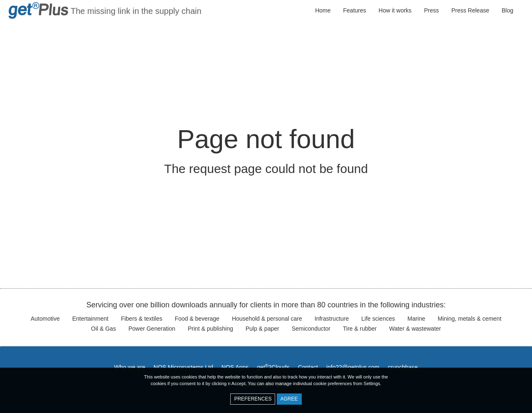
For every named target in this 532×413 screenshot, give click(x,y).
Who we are (130, 367)
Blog (507, 10)
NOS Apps (235, 367)
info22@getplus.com (353, 367)
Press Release (470, 10)
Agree (289, 399)
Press (431, 10)
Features (355, 10)
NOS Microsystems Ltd (183, 367)
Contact (308, 367)
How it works (395, 10)
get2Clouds (273, 367)
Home (323, 10)
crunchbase (403, 367)
